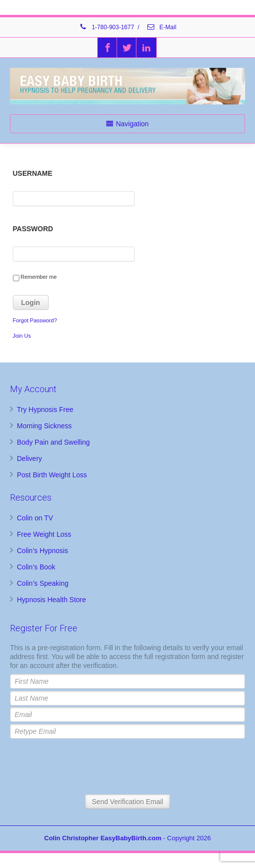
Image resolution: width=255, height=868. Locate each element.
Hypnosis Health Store (51, 600)
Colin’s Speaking (43, 583)
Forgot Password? (35, 320)
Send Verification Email (127, 802)
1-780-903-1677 (107, 27)
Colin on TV (35, 518)
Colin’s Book (36, 567)
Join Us (22, 336)
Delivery (30, 459)
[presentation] (127, 767)
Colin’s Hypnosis (42, 551)
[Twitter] (127, 48)
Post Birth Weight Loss (52, 475)
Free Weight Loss (44, 534)
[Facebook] (108, 48)
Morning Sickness (44, 426)
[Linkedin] (146, 48)
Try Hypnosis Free (45, 409)
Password (33, 229)
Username (33, 173)
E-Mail (161, 27)
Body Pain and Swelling (53, 442)
